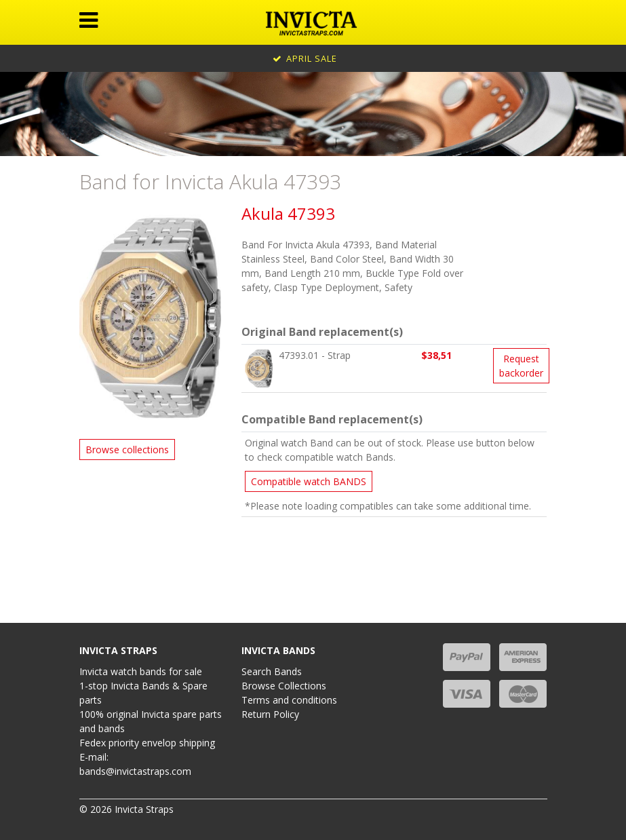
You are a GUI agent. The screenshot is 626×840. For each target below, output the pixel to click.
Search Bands (272, 671)
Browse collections (127, 450)
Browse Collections (284, 686)
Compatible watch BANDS (309, 481)
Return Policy (270, 714)
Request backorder (521, 366)
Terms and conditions (289, 700)
